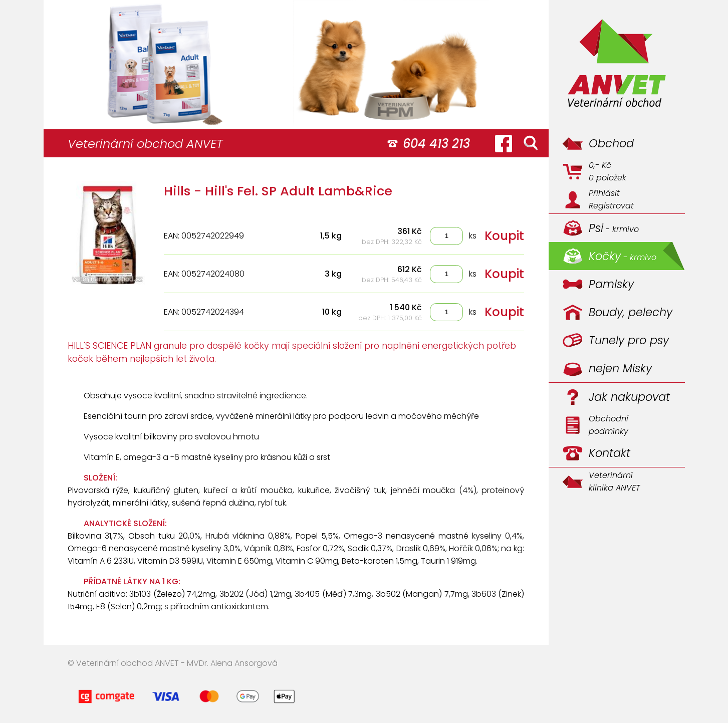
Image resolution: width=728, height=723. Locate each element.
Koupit (504, 236)
